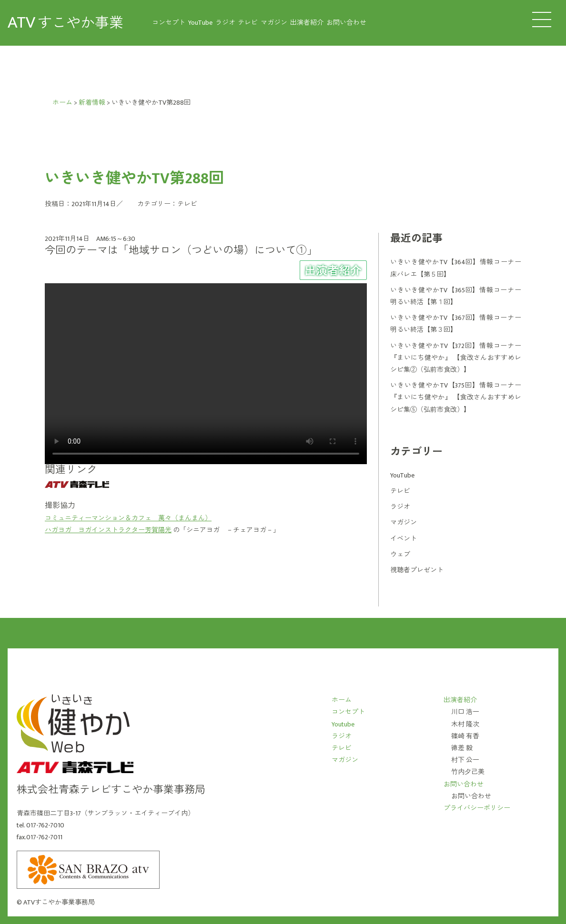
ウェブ (400, 554)
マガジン (274, 23)
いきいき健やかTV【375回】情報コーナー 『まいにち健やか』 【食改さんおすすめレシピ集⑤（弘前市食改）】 (456, 397)
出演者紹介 (307, 23)
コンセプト (169, 23)
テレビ (248, 23)
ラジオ (225, 23)
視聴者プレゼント (417, 570)
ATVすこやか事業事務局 (59, 902)
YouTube (200, 23)
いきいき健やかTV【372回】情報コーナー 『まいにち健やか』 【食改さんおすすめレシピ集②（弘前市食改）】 (456, 358)
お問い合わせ (346, 23)
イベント (404, 539)
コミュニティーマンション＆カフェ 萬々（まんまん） (128, 518)
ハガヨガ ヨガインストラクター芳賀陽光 (108, 530)
